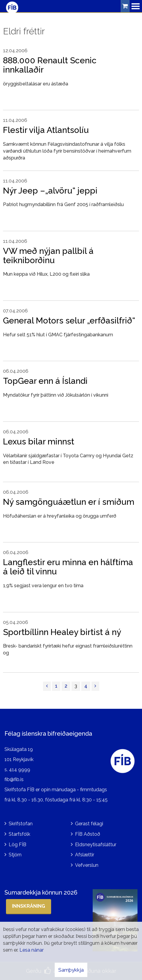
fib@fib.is (14, 779)
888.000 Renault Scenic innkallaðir (50, 65)
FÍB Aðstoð (88, 834)
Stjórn (15, 855)
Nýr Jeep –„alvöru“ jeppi (50, 191)
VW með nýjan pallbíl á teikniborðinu (48, 256)
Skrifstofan (21, 824)
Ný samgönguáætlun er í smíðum (69, 502)
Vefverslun (87, 865)
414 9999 (20, 770)
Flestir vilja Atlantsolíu (46, 130)
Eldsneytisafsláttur (96, 845)
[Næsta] (95, 686)
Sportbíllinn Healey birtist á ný (62, 632)
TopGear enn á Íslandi (45, 381)
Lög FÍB (17, 845)
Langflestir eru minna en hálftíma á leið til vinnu (68, 567)
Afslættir (85, 855)
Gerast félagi (89, 824)
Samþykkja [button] (71, 970)
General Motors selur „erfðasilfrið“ (69, 321)
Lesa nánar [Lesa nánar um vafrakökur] (32, 950)
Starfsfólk (19, 834)
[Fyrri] (47, 686)
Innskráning (29, 906)
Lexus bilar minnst (39, 442)
